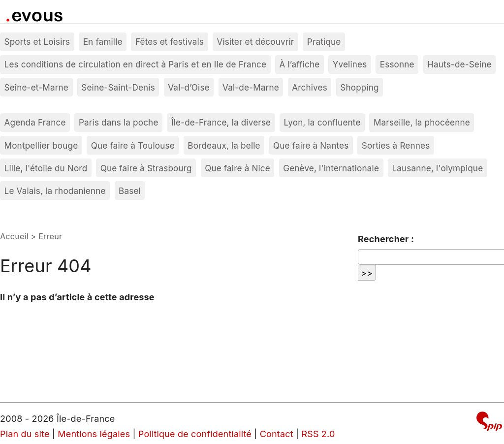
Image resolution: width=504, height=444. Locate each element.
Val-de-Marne (251, 87)
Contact (277, 434)
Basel (130, 191)
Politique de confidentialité (195, 434)
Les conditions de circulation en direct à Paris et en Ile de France (136, 64)
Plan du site (25, 434)
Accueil (14, 236)
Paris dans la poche (119, 122)
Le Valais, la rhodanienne (55, 191)
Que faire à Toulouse (133, 145)
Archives (310, 87)
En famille (103, 42)
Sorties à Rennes (396, 145)
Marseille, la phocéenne (422, 122)
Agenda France (35, 122)
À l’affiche (300, 64)
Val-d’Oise (189, 87)
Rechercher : (386, 239)
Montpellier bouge (41, 145)
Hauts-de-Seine (459, 64)
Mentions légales (94, 434)
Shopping (359, 87)
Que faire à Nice (237, 168)
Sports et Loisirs (37, 42)
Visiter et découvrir (255, 42)
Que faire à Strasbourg (146, 168)
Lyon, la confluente (322, 122)
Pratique (324, 42)
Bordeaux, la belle (224, 145)
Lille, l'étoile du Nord (46, 168)
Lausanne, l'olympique (437, 168)
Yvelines (350, 64)
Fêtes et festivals (170, 42)
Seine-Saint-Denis (118, 87)
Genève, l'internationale (331, 168)
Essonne (397, 64)
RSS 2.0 (318, 434)
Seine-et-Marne (36, 87)
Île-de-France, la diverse (221, 122)
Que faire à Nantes (311, 145)
